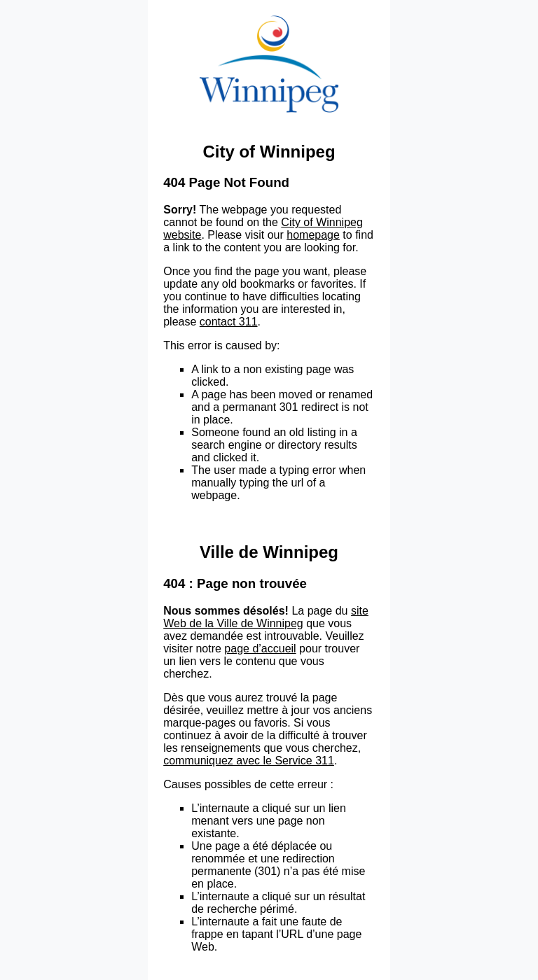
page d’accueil (260, 649)
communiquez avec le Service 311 (249, 761)
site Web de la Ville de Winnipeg (266, 617)
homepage (313, 235)
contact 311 (229, 322)
